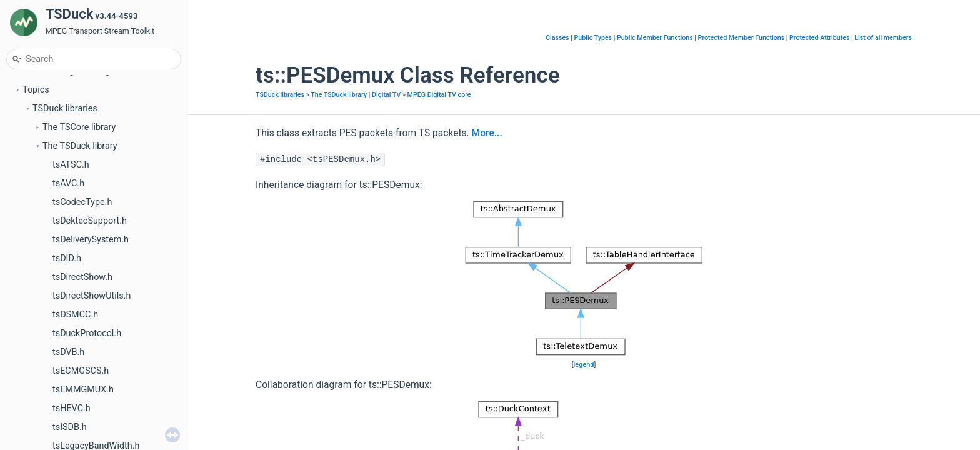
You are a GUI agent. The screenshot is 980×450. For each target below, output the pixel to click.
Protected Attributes (819, 38)
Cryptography (59, 238)
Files (32, 369)
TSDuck (28, 88)
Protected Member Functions (742, 38)
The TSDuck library (80, 182)
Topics (36, 125)
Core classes (58, 200)
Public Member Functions (655, 38)
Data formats (59, 219)
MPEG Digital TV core (439, 95)
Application (55, 275)
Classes (38, 350)
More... (487, 133)
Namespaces (49, 313)
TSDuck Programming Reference (87, 107)
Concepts (42, 332)
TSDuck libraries (65, 144)
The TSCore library (79, 163)
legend (584, 365)
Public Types (593, 38)
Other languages (65, 294)
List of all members (883, 38)
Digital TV (52, 257)
